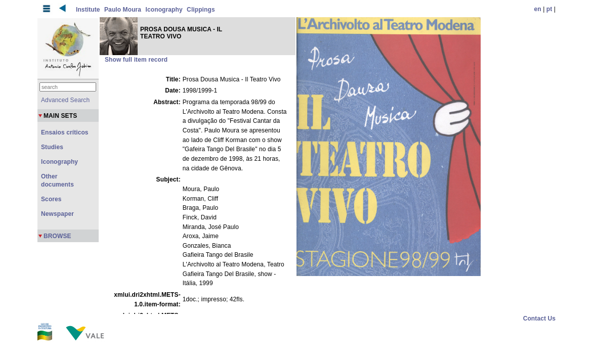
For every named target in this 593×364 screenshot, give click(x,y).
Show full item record (136, 60)
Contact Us (539, 318)
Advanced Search (65, 100)
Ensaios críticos (65, 132)
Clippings (201, 10)
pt (549, 9)
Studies (52, 147)
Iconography (164, 10)
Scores (51, 199)
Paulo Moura (123, 10)
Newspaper (57, 214)
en (538, 9)
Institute (88, 10)
